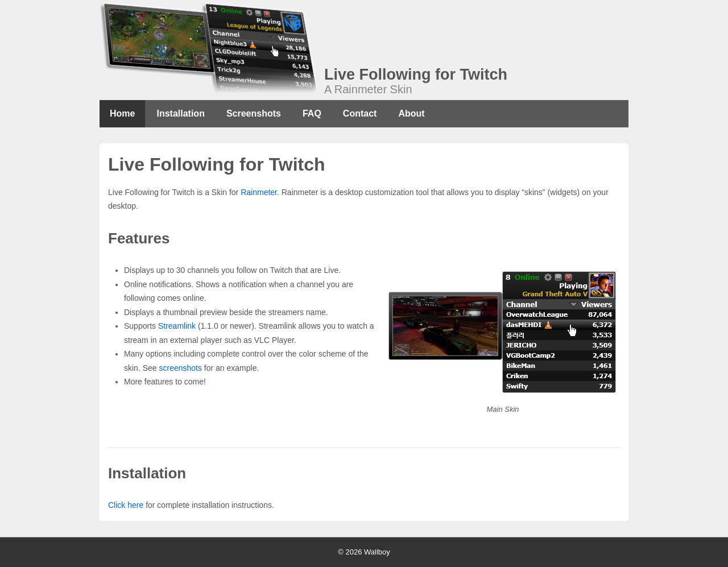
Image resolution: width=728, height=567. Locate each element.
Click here (126, 505)
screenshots (180, 368)
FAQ (312, 113)
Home (122, 113)
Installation (180, 113)
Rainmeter (259, 192)
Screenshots (254, 113)
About (411, 113)
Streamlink (177, 326)
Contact (360, 113)
